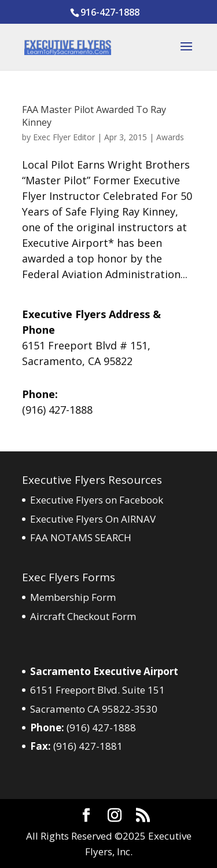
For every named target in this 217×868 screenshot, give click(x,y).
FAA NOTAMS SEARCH (81, 537)
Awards (170, 137)
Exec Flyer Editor (64, 137)
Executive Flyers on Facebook (97, 500)
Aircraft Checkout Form (83, 616)
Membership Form (73, 597)
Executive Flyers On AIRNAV (93, 519)
